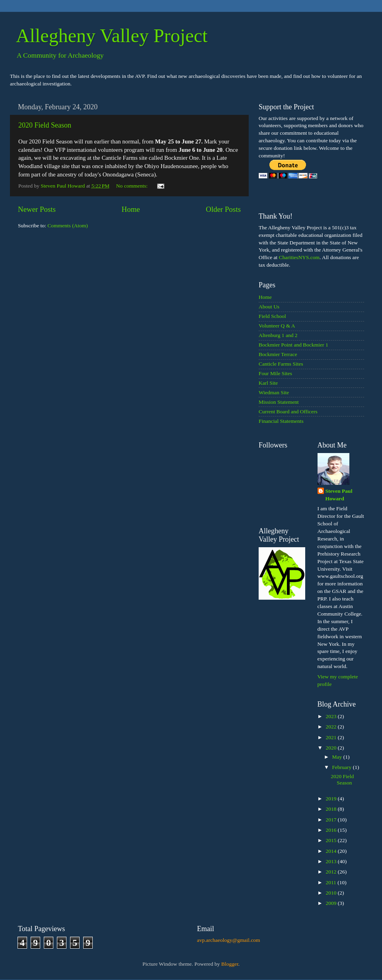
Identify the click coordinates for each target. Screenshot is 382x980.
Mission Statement (279, 402)
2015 (331, 840)
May (338, 757)
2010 (331, 893)
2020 (331, 748)
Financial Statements (281, 421)
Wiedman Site (274, 392)
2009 (331, 903)
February (343, 767)
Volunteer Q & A (277, 326)
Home (131, 209)
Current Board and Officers (288, 412)
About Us (269, 307)
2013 (331, 861)
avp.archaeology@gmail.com (229, 940)
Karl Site (268, 383)
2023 (331, 716)
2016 (331, 830)
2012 (331, 872)
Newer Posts (37, 209)
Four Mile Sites (275, 373)
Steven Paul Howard (339, 495)
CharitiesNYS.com (299, 257)
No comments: (133, 186)
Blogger (230, 964)
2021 (331, 737)
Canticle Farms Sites (281, 364)
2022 (331, 727)
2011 (331, 882)
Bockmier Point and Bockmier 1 (293, 345)
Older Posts (223, 209)
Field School (272, 316)
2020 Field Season (45, 125)
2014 (331, 851)
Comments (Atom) (68, 226)
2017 (331, 820)
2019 (331, 799)
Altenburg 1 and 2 (278, 335)
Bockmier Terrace (278, 354)
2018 (331, 809)
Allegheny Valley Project (112, 36)
